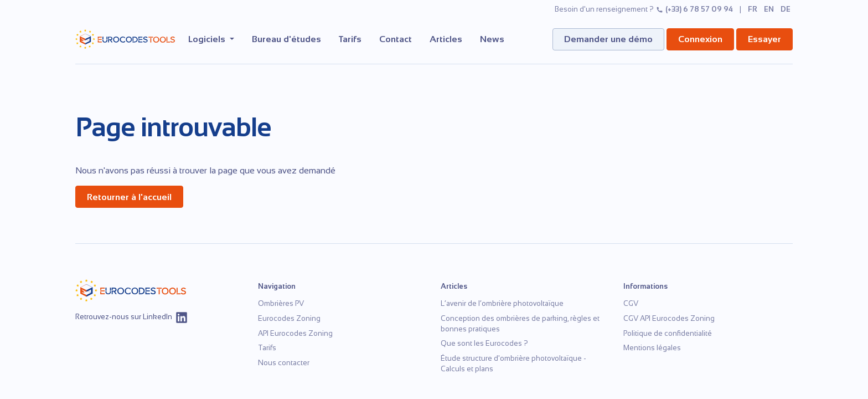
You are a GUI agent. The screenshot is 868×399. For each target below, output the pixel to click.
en (769, 9)
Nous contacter (284, 363)
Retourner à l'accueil (129, 197)
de (786, 9)
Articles (446, 39)
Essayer (764, 39)
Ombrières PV (281, 303)
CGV (631, 303)
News (492, 39)
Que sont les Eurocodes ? (484, 343)
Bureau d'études (286, 39)
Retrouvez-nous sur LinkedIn (132, 318)
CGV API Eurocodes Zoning (669, 318)
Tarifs (350, 39)
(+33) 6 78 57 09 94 (694, 9)
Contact (396, 39)
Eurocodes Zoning (289, 318)
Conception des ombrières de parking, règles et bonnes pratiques (520, 324)
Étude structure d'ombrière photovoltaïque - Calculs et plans (513, 364)
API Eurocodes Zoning (295, 333)
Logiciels (208, 39)
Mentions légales (652, 348)
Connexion (700, 39)
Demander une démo (608, 39)
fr (753, 9)
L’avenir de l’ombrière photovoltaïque (502, 303)
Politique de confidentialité (668, 333)
